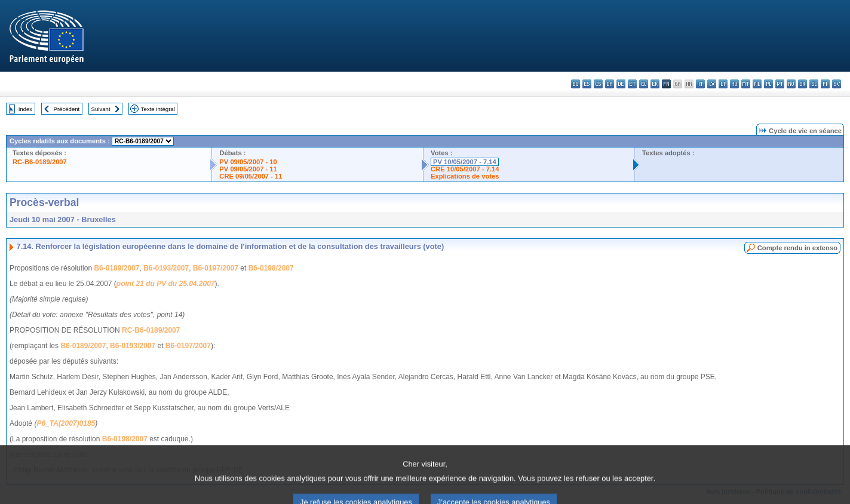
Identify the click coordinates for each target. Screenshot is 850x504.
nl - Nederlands (757, 84)
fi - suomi (825, 84)
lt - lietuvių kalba (723, 84)
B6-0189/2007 (116, 268)
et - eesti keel (632, 84)
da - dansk (610, 84)
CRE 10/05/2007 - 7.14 (465, 169)
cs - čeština (598, 84)
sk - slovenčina (803, 84)
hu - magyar (734, 84)
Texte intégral (158, 109)
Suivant (101, 109)
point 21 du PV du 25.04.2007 (166, 284)
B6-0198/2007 (271, 268)
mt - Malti (746, 84)
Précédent (67, 109)
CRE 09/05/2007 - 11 (251, 176)
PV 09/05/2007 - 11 (248, 169)
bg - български (576, 84)
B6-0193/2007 (166, 268)
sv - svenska (837, 84)
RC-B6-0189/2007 (40, 162)
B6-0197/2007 (216, 268)
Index (25, 109)
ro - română (791, 84)
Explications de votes (465, 176)
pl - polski (768, 84)
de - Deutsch (621, 84)
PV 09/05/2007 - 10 (248, 162)
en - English (655, 84)
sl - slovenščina (814, 84)
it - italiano (700, 84)
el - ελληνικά (644, 84)
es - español (587, 84)
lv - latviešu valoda (712, 84)
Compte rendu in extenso (797, 248)
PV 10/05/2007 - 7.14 (465, 162)
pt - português (780, 84)
